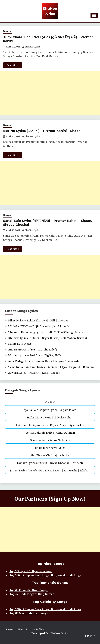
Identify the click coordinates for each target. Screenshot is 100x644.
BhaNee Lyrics (33, 47)
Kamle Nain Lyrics (20, 344)
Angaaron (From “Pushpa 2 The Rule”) (33, 350)
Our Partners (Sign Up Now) (50, 499)
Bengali (8, 31)
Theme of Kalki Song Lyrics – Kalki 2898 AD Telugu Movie (46, 332)
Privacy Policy (35, 629)
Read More (13, 65)
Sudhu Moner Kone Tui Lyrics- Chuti (50, 418)
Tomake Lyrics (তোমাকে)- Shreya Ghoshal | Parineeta (50, 463)
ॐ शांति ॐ (50, 402)
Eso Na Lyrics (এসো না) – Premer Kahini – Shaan (42, 131)
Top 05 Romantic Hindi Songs (29, 590)
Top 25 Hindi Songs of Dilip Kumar (32, 594)
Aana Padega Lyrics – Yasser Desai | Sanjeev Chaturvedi (44, 361)
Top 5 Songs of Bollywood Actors (31, 571)
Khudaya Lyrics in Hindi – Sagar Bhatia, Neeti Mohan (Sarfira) (48, 338)
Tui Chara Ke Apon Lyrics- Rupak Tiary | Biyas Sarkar (50, 425)
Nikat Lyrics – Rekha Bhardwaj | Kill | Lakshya (38, 321)
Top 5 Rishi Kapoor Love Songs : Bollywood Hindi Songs (45, 575)
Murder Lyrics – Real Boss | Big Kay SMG (34, 355)
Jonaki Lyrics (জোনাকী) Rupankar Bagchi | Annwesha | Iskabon (50, 471)
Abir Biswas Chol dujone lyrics (50, 455)
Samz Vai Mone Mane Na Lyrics (50, 440)
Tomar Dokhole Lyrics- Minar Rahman (50, 433)
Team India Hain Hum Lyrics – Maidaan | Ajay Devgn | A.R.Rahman (51, 367)
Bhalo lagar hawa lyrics (50, 448)
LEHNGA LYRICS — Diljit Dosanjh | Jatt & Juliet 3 (38, 326)
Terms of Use (14, 629)
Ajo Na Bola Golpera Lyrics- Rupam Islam (50, 410)
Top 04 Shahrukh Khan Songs (29, 613)
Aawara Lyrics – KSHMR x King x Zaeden (34, 373)
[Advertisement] (50, 93)
